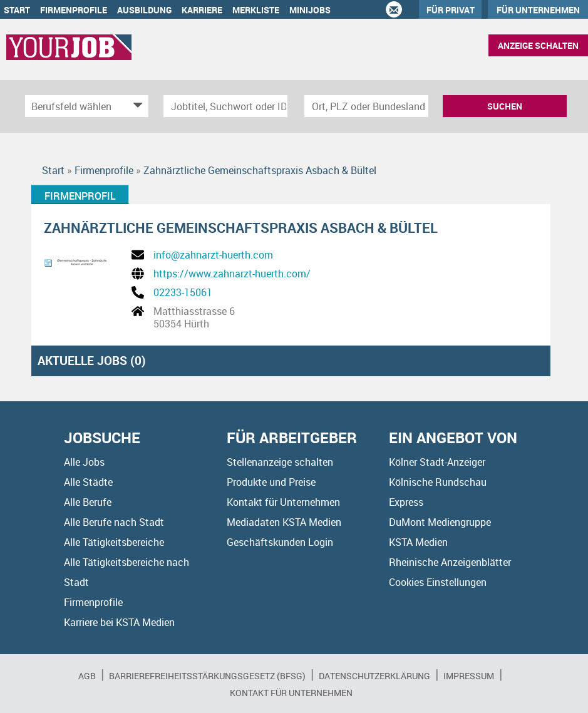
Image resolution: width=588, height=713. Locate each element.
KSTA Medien (418, 542)
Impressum (469, 676)
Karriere (202, 10)
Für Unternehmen (538, 10)
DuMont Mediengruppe (440, 522)
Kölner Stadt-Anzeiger (437, 462)
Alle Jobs (84, 462)
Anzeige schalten (538, 45)
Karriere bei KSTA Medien (119, 622)
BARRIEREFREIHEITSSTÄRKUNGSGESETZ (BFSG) (207, 676)
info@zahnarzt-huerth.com (213, 255)
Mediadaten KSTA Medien (284, 522)
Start (17, 10)
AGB (87, 676)
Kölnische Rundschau (438, 482)
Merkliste (256, 10)
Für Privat (451, 10)
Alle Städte (88, 482)
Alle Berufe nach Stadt (114, 522)
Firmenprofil (80, 196)
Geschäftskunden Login (280, 542)
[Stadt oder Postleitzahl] (366, 106)
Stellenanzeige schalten (280, 462)
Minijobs (310, 10)
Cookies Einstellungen (438, 582)
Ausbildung (144, 10)
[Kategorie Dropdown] (136, 106)
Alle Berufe (88, 502)
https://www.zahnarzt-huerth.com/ (232, 274)
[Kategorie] (75, 106)
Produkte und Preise (271, 482)
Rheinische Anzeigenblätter (450, 562)
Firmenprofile (74, 10)
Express (406, 502)
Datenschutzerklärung (374, 676)
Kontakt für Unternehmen (283, 502)
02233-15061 (183, 292)
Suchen (505, 106)
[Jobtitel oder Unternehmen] (225, 106)
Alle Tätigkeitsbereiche (114, 542)
